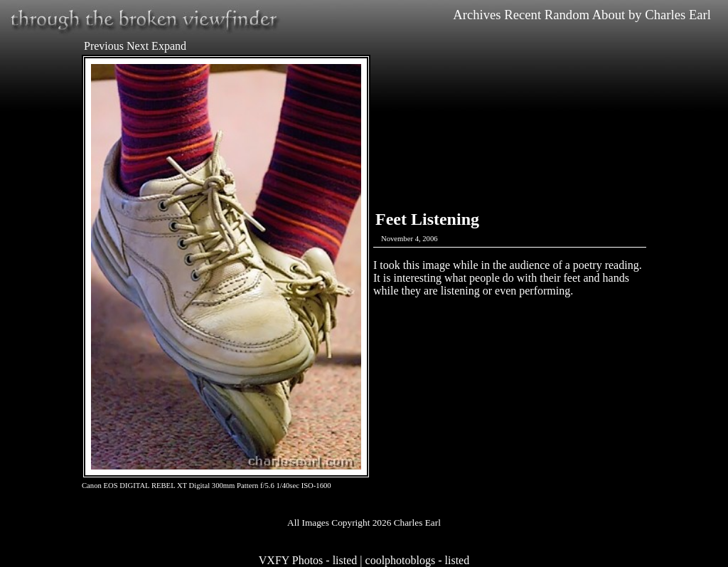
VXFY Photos (291, 560)
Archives (477, 15)
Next (138, 46)
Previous (104, 46)
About (609, 15)
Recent (523, 15)
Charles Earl (678, 15)
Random (567, 15)
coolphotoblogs (401, 560)
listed (345, 560)
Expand (169, 46)
